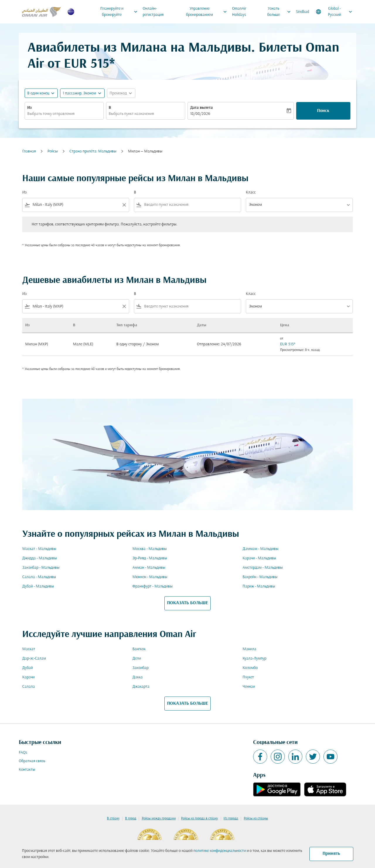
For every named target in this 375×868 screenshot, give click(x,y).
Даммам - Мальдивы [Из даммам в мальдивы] (260, 549)
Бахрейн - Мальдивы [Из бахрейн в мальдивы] (260, 577)
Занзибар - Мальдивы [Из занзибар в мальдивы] (41, 568)
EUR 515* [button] (89, 64)
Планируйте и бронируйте (120, 12)
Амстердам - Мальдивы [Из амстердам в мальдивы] (263, 568)
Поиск (323, 111)
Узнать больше (280, 12)
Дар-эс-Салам (34, 659)
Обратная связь (32, 761)
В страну (113, 818)
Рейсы (53, 151)
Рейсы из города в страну (200, 818)
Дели (137, 659)
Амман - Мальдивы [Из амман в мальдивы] (149, 568)
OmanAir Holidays (239, 12)
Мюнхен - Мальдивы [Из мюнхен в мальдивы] (150, 577)
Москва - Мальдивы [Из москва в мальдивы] (150, 549)
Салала (29, 687)
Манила (249, 649)
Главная (29, 151)
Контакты (27, 770)
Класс (251, 192)
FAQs (23, 753)
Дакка (138, 677)
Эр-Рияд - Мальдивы (150, 558)
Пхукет (248, 677)
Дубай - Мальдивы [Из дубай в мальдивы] (38, 586)
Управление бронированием (208, 12)
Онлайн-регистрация (153, 12)
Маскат (29, 649)
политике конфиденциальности (220, 851)
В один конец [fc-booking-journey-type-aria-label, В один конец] (38, 93)
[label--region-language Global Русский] (334, 12)
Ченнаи (249, 687)
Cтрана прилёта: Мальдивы (93, 151)
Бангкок (139, 649)
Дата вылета (201, 108)
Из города (231, 818)
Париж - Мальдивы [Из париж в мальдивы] (259, 586)
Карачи (28, 677)
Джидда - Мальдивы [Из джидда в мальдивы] (40, 558)
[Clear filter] (124, 205)
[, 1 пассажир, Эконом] (79, 93)
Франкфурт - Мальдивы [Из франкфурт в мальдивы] (152, 586)
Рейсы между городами (159, 818)
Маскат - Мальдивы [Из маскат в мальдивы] (39, 549)
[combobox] (64, 114)
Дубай (28, 668)
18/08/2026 (200, 114)
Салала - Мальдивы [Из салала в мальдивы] (39, 577)
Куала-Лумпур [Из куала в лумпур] (254, 659)
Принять (331, 854)
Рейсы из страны (256, 818)
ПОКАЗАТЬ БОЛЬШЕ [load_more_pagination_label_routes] (187, 603)
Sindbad (302, 12)
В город (131, 818)
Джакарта (141, 687)
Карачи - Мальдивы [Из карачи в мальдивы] (259, 558)
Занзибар (140, 668)
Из (29, 108)
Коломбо (250, 668)
